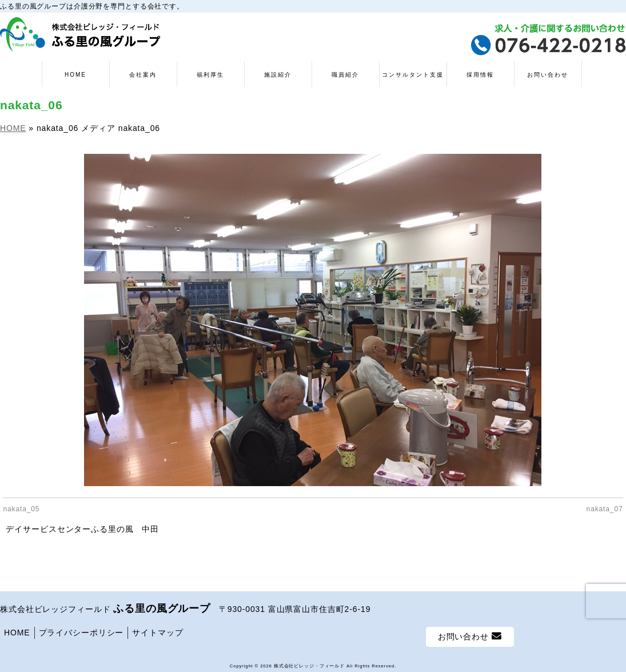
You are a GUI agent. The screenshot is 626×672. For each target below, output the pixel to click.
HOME (17, 630)
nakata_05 (21, 509)
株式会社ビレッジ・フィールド (309, 663)
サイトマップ (158, 630)
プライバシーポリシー (81, 630)
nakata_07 (605, 509)
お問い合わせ (470, 633)
